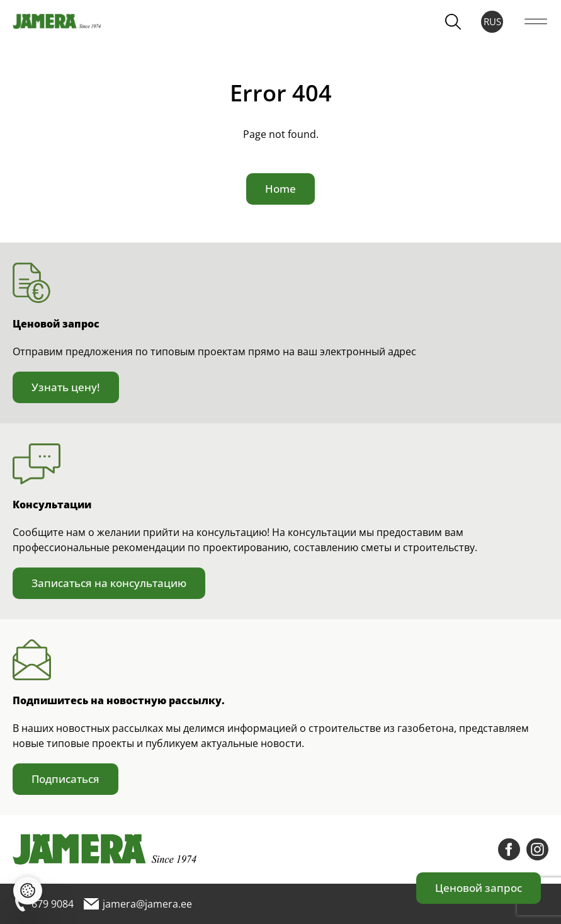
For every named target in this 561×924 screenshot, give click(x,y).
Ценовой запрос (479, 888)
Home (280, 189)
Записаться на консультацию (109, 583)
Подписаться (65, 779)
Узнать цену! (66, 387)
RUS (492, 21)
